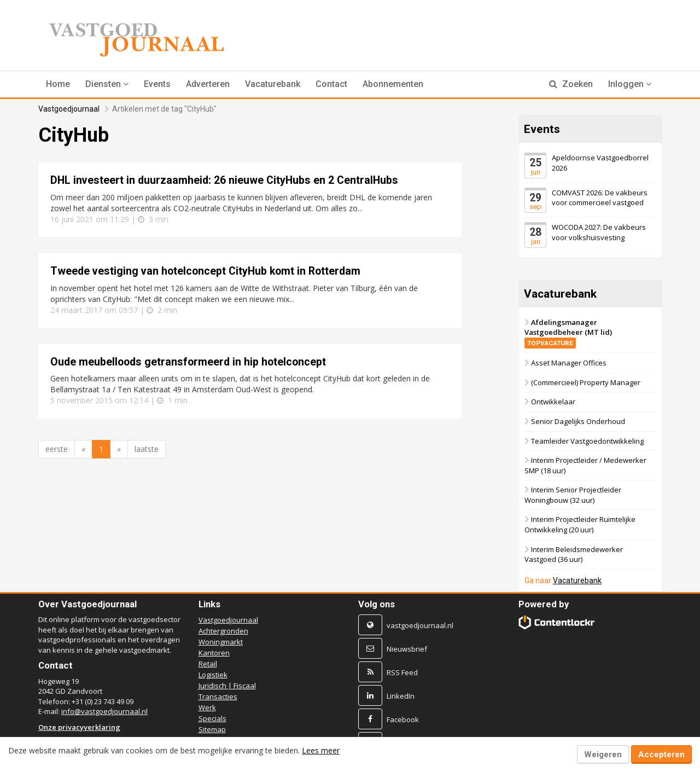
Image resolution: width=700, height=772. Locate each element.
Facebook (403, 719)
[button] (107, 84)
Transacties (218, 696)
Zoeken (571, 84)
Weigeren (603, 754)
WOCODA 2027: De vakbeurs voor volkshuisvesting (599, 232)
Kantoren (214, 653)
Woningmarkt (221, 642)
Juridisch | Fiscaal (227, 686)
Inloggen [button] (630, 84)
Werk (207, 707)
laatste (147, 449)
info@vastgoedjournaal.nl (104, 711)
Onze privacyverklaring (79, 727)
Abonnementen (393, 84)
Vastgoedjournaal (69, 109)
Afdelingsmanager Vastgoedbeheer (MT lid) (568, 332)
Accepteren (661, 754)
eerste (57, 449)
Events (157, 84)
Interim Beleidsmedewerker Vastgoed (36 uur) (574, 554)
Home (58, 84)
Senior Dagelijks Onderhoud (578, 421)
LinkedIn (401, 696)
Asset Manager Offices (569, 363)
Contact (331, 84)
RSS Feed (402, 672)
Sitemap (212, 729)
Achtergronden (223, 631)
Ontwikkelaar (553, 402)
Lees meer (321, 750)
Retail (208, 664)
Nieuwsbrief (407, 649)
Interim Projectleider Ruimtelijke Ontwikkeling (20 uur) (580, 524)
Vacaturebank (273, 84)
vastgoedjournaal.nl (420, 625)
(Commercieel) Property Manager (586, 382)
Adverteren (208, 84)
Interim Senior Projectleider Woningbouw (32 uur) (573, 495)
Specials (212, 718)
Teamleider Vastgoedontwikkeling (587, 440)
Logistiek (213, 675)
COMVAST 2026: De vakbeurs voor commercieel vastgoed (600, 197)
